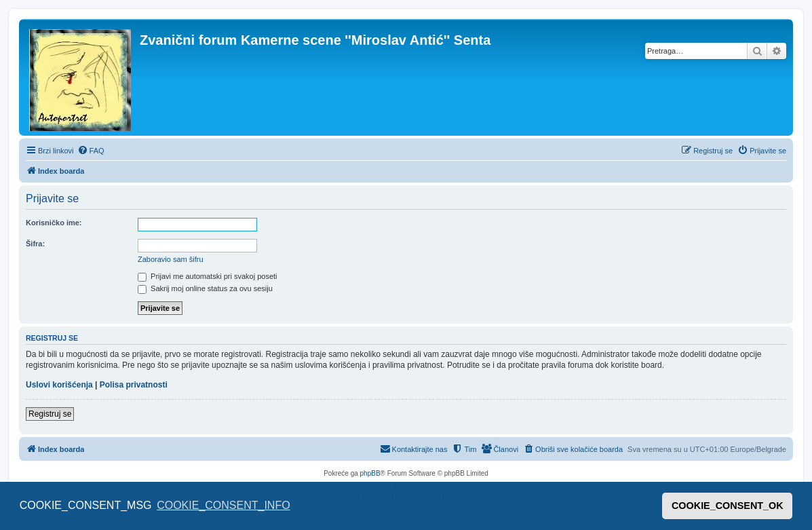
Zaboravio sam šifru (171, 259)
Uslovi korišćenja (59, 385)
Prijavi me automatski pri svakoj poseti (208, 276)
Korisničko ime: (54, 223)
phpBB (370, 473)
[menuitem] (91, 151)
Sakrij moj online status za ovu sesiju (205, 288)
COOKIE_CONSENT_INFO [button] (223, 505)
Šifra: (35, 244)
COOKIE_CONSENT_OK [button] (728, 506)
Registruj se (50, 414)
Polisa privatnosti (134, 385)
